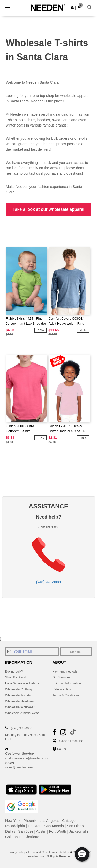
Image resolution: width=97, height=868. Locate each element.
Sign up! (76, 652)
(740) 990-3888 (49, 582)
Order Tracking (71, 741)
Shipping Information (67, 683)
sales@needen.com (19, 767)
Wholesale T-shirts (18, 695)
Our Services (61, 677)
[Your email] (32, 651)
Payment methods (65, 671)
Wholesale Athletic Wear (22, 713)
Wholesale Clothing (18, 689)
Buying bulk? (14, 671)
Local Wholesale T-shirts (22, 683)
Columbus (13, 837)
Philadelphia (15, 826)
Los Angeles (49, 821)
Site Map (63, 852)
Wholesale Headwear (20, 701)
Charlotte (32, 837)
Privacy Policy (16, 852)
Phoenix (30, 821)
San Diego (75, 826)
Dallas (10, 831)
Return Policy (62, 689)
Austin (41, 831)
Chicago (69, 821)
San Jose (26, 831)
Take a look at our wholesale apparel (48, 209)
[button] (72, 7)
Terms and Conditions (41, 852)
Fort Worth (58, 831)
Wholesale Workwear (20, 707)
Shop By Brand (16, 677)
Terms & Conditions (66, 695)
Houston (35, 826)
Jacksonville (79, 831)
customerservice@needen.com (27, 758)
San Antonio (54, 826)
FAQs (61, 749)
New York (13, 821)
